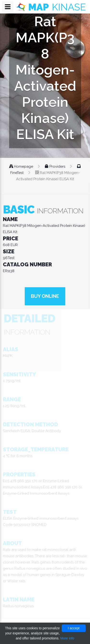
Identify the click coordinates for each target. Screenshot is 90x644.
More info (67, 638)
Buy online (45, 296)
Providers (56, 166)
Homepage (22, 166)
